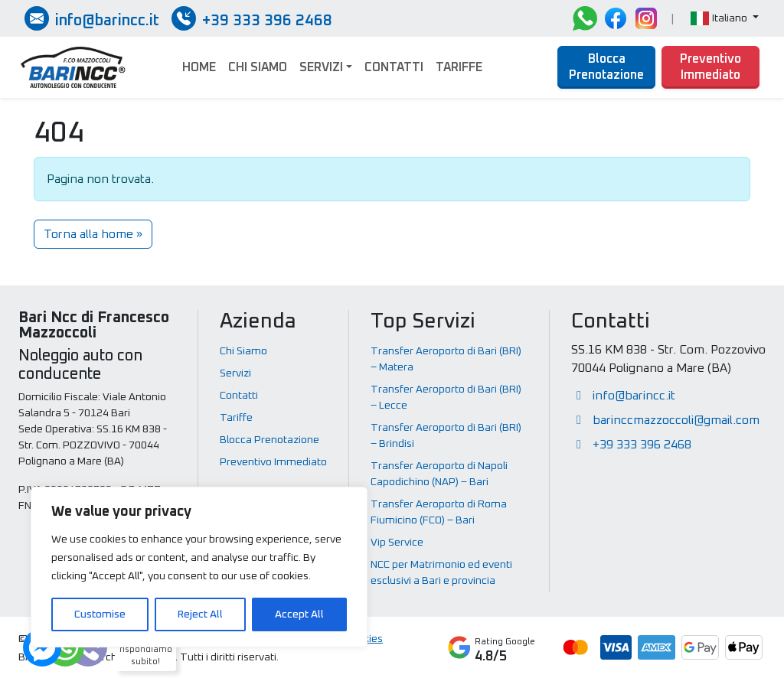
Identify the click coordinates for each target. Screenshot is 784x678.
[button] (725, 19)
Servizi (321, 67)
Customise (100, 614)
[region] (199, 567)
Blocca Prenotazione (606, 67)
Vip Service (397, 543)
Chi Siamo (258, 67)
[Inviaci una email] (92, 18)
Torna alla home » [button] (93, 234)
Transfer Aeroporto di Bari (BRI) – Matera (446, 359)
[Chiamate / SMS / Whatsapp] (252, 18)
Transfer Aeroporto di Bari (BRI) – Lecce (446, 398)
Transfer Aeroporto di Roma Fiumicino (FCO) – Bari (439, 512)
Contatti (394, 67)
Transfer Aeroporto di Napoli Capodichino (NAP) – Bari (439, 474)
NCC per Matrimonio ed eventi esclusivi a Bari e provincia (441, 573)
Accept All (299, 614)
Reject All (200, 614)
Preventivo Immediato (710, 67)
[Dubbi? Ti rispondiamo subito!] (65, 647)
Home (199, 67)
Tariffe (459, 67)
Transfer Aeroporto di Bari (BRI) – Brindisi (446, 436)
